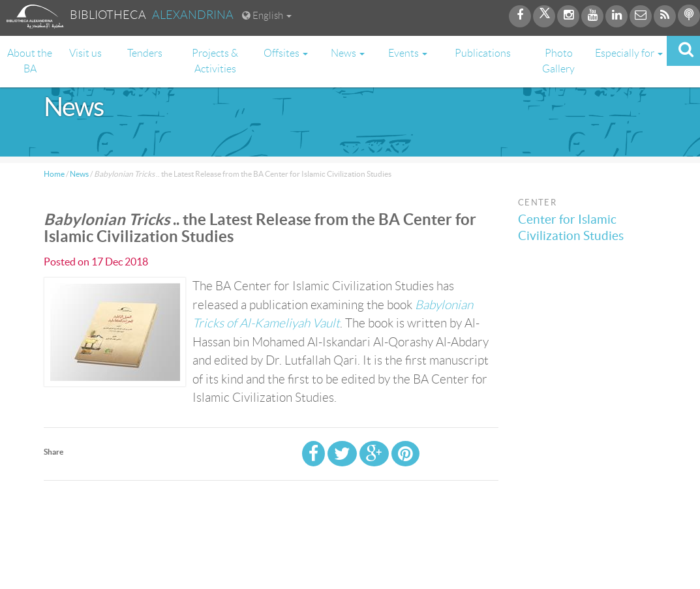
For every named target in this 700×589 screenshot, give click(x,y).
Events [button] (408, 53)
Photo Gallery (558, 61)
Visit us (85, 53)
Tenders (145, 53)
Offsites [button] (286, 53)
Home (54, 174)
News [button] (348, 53)
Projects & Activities (215, 61)
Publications (483, 53)
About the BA (30, 61)
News (79, 174)
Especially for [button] (629, 53)
